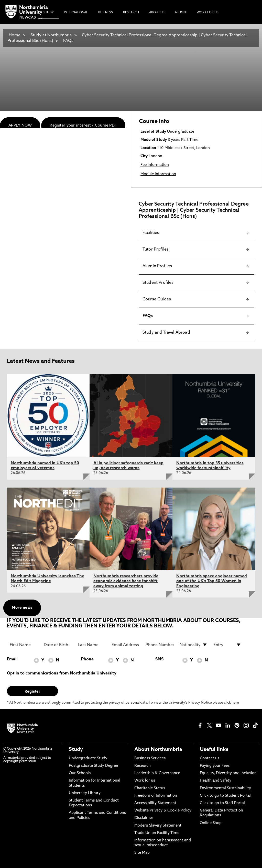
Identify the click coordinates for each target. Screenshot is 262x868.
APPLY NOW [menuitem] (20, 126)
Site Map (142, 853)
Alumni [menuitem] (181, 13)
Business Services (150, 758)
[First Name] (24, 645)
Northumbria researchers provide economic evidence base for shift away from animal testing (126, 581)
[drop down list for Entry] (227, 645)
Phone (87, 659)
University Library (85, 793)
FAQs (68, 41)
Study (76, 750)
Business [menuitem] (106, 13)
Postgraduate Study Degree (93, 766)
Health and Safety (216, 781)
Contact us (210, 758)
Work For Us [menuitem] (208, 13)
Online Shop (211, 823)
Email (12, 659)
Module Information (158, 174)
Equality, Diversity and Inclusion (228, 773)
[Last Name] (92, 645)
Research (143, 766)
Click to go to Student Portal (225, 796)
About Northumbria (158, 750)
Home (15, 35)
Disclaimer (144, 818)
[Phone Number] (160, 645)
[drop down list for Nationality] (194, 645)
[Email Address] (125, 645)
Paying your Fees (215, 766)
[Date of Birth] (58, 645)
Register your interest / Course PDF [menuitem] (83, 126)
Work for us (145, 781)
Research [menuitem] (131, 13)
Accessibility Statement (155, 803)
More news (22, 608)
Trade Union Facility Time (157, 833)
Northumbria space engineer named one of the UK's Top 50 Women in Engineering (212, 581)
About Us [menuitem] (157, 13)
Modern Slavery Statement (158, 826)
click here (231, 703)
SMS (159, 659)
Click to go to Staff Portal (222, 803)
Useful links (214, 750)
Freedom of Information (156, 796)
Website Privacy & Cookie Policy (163, 811)
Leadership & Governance (157, 773)
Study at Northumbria (51, 35)
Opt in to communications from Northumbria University (62, 673)
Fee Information (155, 165)
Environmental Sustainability (225, 788)
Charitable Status (150, 788)
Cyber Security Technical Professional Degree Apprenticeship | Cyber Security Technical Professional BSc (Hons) (127, 38)
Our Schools (80, 773)
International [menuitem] (76, 13)
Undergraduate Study (88, 758)
